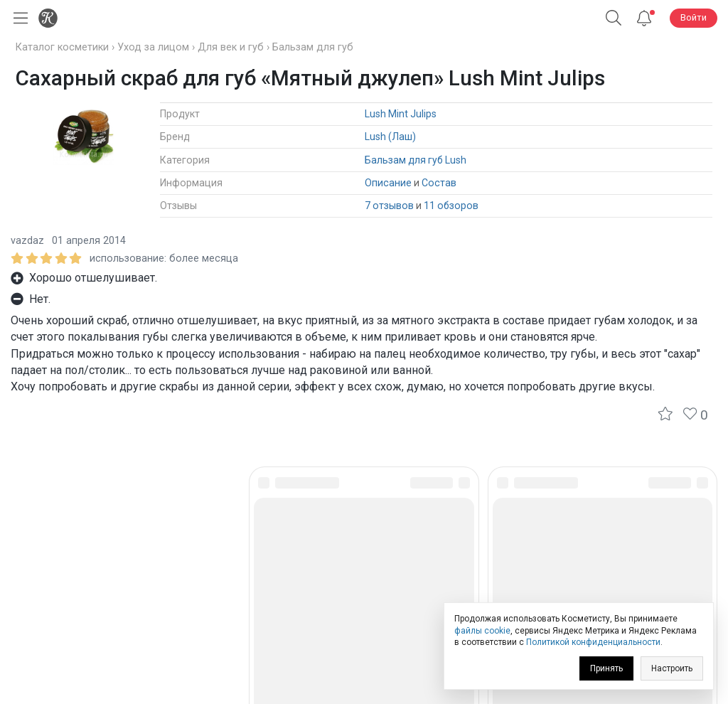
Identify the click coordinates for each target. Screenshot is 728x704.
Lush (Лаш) (390, 137)
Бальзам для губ (313, 47)
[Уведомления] (644, 18)
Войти (694, 17)
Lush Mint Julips (401, 114)
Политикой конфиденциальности (593, 642)
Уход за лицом (153, 47)
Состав (439, 183)
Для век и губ (231, 47)
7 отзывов (389, 206)
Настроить (672, 668)
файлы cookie (482, 631)
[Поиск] (614, 18)
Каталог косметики (62, 47)
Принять (606, 668)
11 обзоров (451, 206)
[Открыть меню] (18, 18)
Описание (388, 183)
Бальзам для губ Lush (416, 160)
